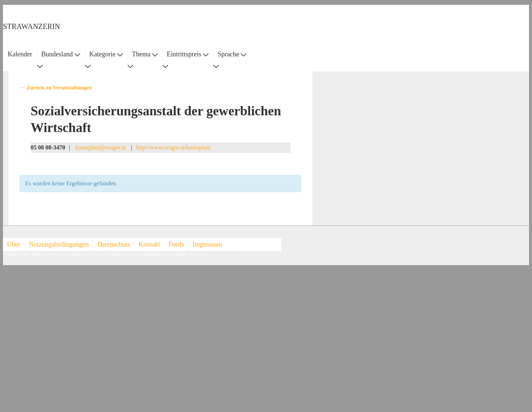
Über (14, 244)
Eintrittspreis (188, 54)
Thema (145, 54)
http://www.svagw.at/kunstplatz (173, 147)
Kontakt (150, 244)
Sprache (232, 54)
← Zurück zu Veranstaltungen (56, 88)
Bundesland (61, 54)
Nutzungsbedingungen (59, 244)
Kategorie (106, 54)
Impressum (207, 244)
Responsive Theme (224, 254)
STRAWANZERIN (32, 26)
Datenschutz (114, 244)
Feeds (176, 244)
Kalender (20, 54)
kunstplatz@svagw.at (101, 147)
